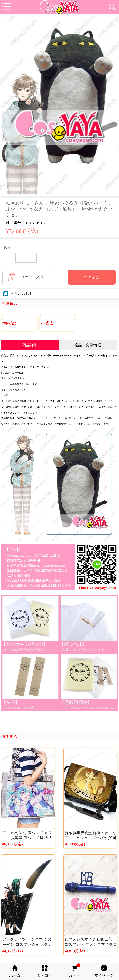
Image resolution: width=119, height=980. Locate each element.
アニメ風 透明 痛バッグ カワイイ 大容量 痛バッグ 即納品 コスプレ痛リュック (27, 838)
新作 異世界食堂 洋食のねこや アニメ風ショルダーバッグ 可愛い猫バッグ (90, 838)
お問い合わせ (18, 293)
